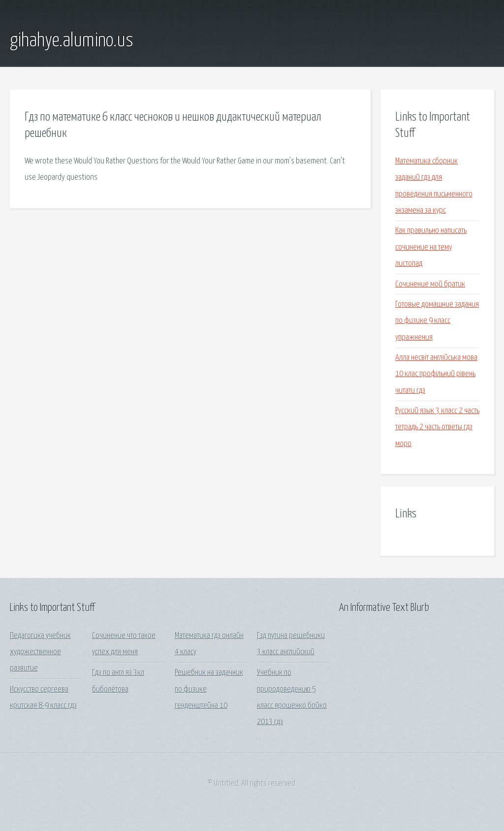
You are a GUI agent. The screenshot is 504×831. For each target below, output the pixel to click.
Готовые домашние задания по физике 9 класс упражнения (437, 321)
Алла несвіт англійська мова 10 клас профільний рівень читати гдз (436, 374)
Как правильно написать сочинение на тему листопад (431, 247)
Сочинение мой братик (430, 284)
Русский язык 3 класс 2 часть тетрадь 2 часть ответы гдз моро (437, 427)
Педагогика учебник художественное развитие (40, 652)
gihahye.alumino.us (72, 41)
